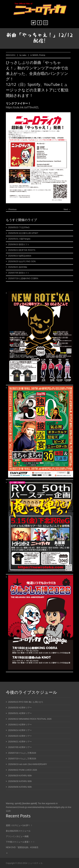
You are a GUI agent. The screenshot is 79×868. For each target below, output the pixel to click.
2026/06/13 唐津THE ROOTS (22, 250)
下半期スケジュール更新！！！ (20, 842)
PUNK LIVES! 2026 (28, 770)
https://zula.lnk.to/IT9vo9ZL (22, 107)
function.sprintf (29, 803)
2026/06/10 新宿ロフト (19, 244)
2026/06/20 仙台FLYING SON (22, 261)
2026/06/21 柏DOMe (18, 267)
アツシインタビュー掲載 (17, 836)
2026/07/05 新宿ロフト (19, 273)
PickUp (42, 55)
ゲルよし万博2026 (28, 753)
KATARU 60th (25, 776)
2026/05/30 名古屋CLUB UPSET (23, 233)
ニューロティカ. (35, 863)
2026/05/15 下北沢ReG (19, 227)
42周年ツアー (25, 708)
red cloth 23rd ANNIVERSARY (33, 764)
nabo (24, 55)
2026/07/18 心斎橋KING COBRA (23, 278)
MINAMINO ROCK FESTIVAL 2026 (35, 719)
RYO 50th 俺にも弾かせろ (31, 702)
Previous (11, 209)
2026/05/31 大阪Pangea (19, 239)
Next (67, 209)
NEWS (35, 55)
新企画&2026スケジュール (18, 831)
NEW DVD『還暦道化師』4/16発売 (22, 847)
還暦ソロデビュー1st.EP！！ (19, 825)
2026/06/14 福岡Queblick (20, 256)
